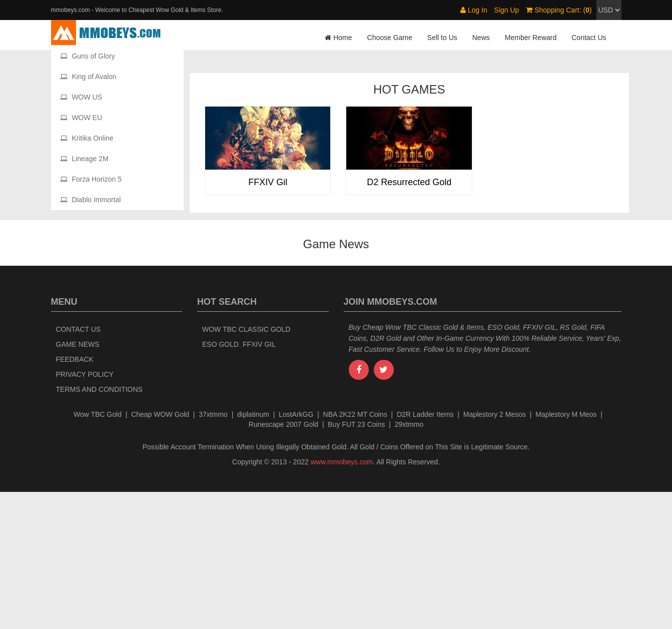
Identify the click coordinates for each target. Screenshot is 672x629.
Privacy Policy (85, 511)
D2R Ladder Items (425, 551)
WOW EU (81, 255)
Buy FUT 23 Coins (356, 561)
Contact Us (589, 38)
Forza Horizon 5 (91, 316)
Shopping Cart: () (559, 10)
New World (83, 132)
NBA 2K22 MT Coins (355, 551)
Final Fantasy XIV (94, 70)
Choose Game (390, 38)
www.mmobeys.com (342, 599)
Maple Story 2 (88, 111)
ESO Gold (220, 481)
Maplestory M (87, 91)
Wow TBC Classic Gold (246, 466)
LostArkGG (296, 551)
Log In (474, 10)
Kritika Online (87, 275)
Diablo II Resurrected (99, 152)
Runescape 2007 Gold (283, 561)
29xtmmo (409, 561)
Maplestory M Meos (566, 551)
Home (338, 38)
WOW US (81, 234)
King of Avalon (88, 214)
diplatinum (253, 551)
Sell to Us (442, 38)
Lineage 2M (84, 296)
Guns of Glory (88, 193)
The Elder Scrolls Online (104, 173)
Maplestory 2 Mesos (495, 551)
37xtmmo (213, 551)
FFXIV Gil (259, 481)
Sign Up (507, 10)
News (481, 38)
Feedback (75, 496)
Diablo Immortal (91, 337)
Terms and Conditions (99, 526)
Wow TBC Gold (98, 551)
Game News (78, 481)
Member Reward (531, 38)
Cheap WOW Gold (160, 551)
